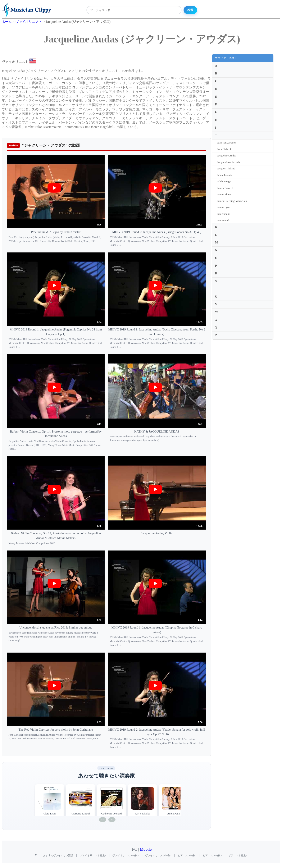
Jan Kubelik (224, 214)
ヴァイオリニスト (226, 58)
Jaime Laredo (224, 175)
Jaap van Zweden (227, 143)
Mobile (146, 849)
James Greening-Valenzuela (232, 201)
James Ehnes (224, 194)
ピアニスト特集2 (212, 855)
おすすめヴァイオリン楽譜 (58, 855)
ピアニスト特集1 (187, 855)
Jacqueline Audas (227, 156)
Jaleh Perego (224, 181)
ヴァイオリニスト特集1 (93, 855)
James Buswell (225, 188)
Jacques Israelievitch (228, 162)
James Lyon (224, 207)
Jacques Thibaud (226, 168)
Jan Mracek (223, 220)
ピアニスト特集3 (238, 855)
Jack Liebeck (224, 149)
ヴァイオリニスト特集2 (126, 855)
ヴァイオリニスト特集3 (158, 855)
